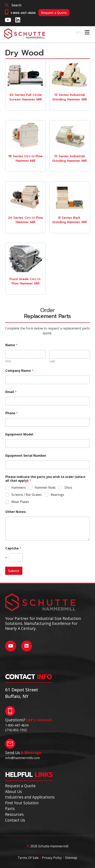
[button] (80, 32)
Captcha (13, 548)
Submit (14, 571)
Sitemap (71, 858)
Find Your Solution (22, 803)
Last (52, 361)
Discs (68, 488)
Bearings (57, 495)
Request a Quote (54, 13)
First (8, 361)
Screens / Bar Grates (27, 495)
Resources (14, 814)
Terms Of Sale (28, 858)
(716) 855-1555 (16, 730)
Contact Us (15, 820)
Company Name (19, 371)
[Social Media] (8, 20)
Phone (12, 413)
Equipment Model (19, 434)
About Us (13, 791)
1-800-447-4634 (23, 13)
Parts (10, 809)
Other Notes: (16, 512)
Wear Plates (20, 502)
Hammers (19, 488)
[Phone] (48, 422)
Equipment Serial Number (26, 456)
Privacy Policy (52, 858)
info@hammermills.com (22, 758)
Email (11, 392)
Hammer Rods (45, 488)
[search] (48, 5)
